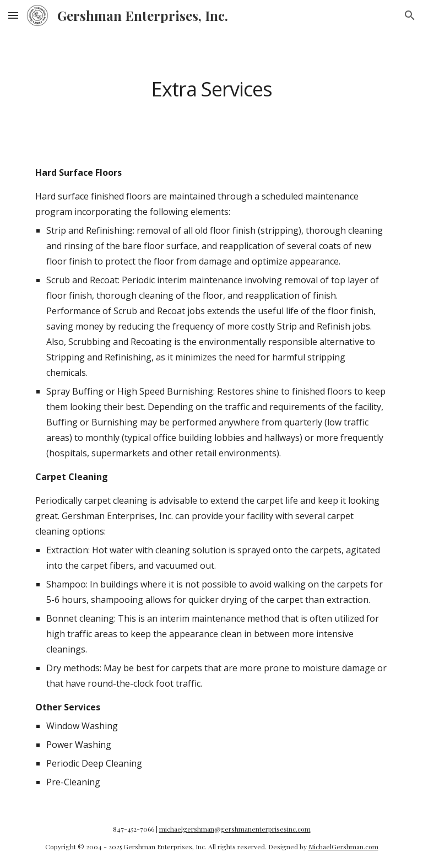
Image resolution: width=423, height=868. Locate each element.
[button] (13, 15)
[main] (211, 89)
